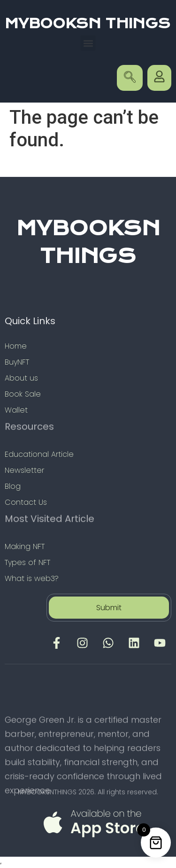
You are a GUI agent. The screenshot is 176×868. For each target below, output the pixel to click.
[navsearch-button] (130, 78)
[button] (88, 43)
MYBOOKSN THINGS (88, 24)
